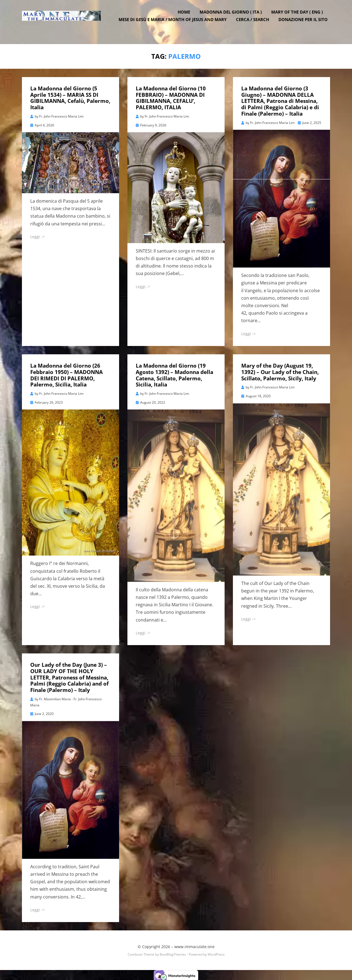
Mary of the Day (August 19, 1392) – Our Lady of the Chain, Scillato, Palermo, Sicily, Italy (280, 371)
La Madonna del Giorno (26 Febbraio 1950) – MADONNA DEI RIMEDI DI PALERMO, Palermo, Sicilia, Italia (66, 374)
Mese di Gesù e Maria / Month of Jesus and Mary (175, 25)
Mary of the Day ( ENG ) (300, 17)
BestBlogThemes (173, 953)
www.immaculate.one (194, 945)
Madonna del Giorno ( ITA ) (233, 17)
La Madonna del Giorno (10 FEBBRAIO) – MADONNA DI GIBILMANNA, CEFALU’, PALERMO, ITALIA (171, 97)
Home (186, 17)
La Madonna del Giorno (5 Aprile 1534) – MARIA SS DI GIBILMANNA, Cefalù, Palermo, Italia (70, 97)
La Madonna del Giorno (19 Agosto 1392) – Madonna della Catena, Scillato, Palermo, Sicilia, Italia (174, 374)
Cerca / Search (255, 25)
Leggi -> (37, 236)
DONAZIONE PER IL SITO (306, 25)
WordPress (216, 953)
